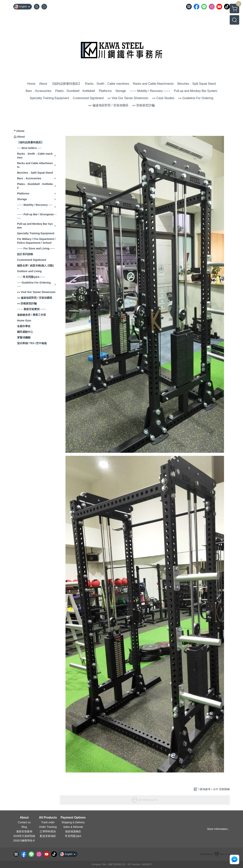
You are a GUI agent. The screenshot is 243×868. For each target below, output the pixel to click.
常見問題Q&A (73, 836)
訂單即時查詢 (48, 831)
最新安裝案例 (24, 831)
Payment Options (73, 818)
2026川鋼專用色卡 (24, 841)
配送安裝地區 (48, 836)
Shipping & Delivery (73, 822)
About (24, 818)
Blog (24, 827)
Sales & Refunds (73, 827)
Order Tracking (48, 827)
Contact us (24, 822)
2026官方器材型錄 (24, 836)
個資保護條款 (73, 831)
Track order (48, 822)
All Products (48, 818)
